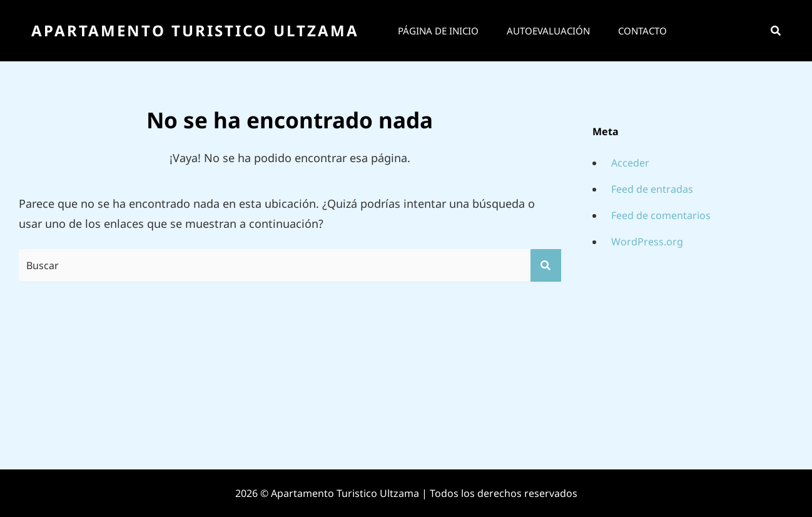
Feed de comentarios (661, 215)
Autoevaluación (548, 31)
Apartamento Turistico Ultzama (195, 30)
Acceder (630, 163)
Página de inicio (438, 31)
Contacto (642, 31)
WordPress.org (647, 242)
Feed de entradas (652, 189)
